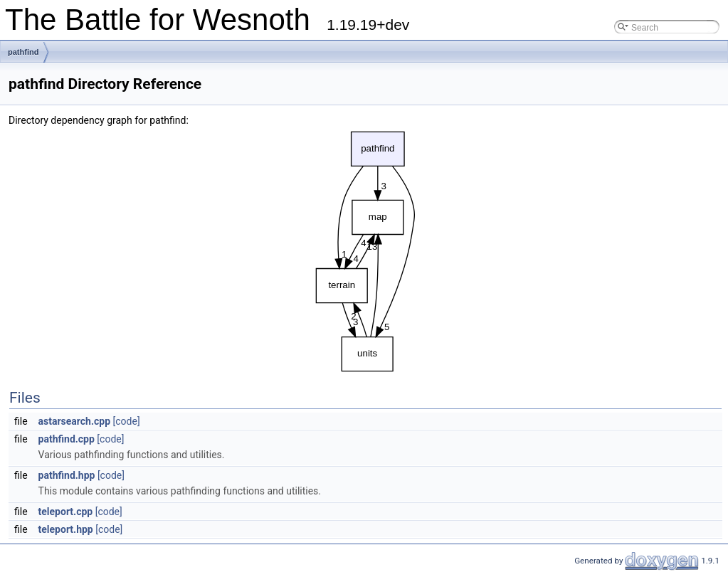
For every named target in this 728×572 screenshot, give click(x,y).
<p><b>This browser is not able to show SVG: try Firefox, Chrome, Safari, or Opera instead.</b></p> (366, 251)
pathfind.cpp (67, 439)
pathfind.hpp (67, 475)
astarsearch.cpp (75, 421)
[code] (127, 421)
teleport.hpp (66, 529)
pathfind (23, 52)
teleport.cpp (66, 512)
